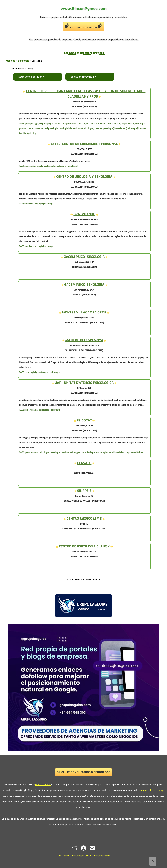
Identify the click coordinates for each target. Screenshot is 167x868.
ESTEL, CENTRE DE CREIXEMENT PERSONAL (84, 144)
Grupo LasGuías (43, 784)
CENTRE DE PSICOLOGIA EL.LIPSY (84, 546)
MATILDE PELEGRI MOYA (84, 340)
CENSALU (84, 463)
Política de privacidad (81, 856)
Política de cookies (102, 856)
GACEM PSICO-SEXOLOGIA (84, 285)
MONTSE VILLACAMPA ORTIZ (84, 312)
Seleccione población (30, 77)
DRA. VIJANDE (84, 214)
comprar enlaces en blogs (152, 790)
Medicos (10, 61)
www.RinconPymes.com (84, 9)
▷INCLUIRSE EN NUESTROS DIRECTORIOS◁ (83, 772)
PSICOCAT (84, 420)
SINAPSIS (84, 491)
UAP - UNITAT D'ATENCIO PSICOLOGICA (84, 383)
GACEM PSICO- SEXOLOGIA (84, 257)
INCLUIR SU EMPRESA (83, 26)
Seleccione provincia (82, 77)
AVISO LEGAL (63, 856)
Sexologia (24, 61)
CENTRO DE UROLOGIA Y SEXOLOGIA (84, 177)
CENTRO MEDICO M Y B (84, 519)
